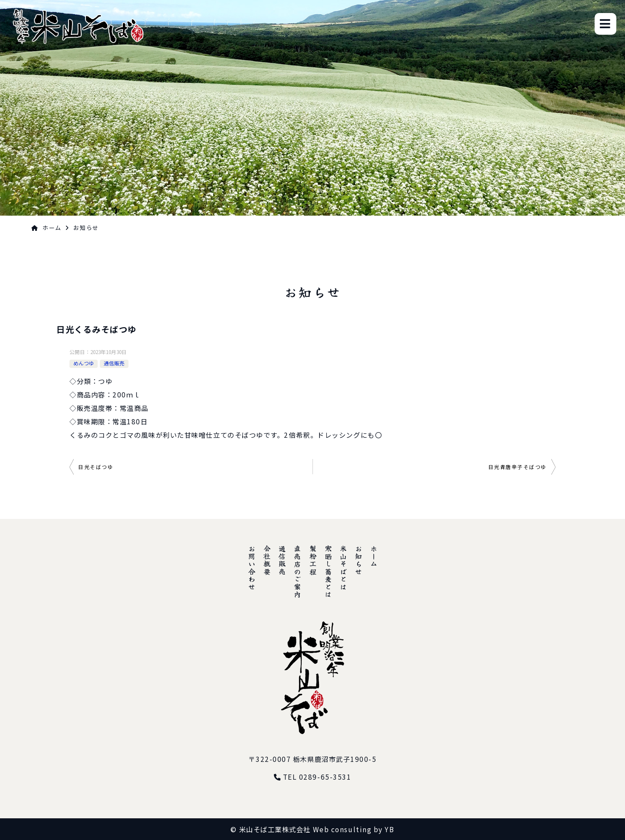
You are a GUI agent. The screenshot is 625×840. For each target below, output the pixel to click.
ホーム (52, 228)
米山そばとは (343, 568)
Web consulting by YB (354, 829)
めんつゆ (84, 363)
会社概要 (267, 560)
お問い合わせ (252, 568)
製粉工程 (313, 560)
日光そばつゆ (96, 467)
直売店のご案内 (297, 572)
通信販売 (114, 363)
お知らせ (359, 560)
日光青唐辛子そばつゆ (518, 467)
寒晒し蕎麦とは (328, 572)
